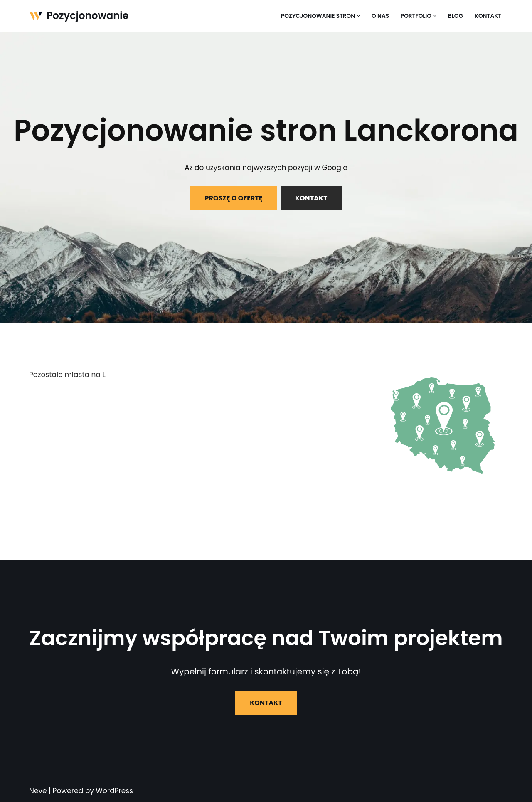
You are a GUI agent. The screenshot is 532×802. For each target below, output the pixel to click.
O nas (380, 16)
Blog (456, 16)
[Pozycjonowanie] (79, 16)
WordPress (114, 791)
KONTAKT (311, 198)
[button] (358, 16)
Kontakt (488, 16)
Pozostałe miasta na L (67, 375)
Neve (38, 791)
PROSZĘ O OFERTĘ (233, 198)
